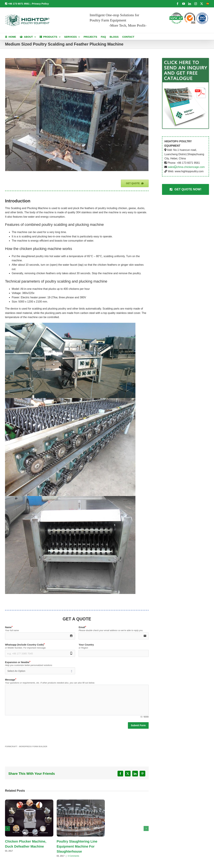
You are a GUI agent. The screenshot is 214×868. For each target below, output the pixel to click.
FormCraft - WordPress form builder (26, 746)
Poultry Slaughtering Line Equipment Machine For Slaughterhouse (77, 846)
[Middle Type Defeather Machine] (77, 115)
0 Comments (73, 856)
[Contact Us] (185, 189)
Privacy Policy (40, 4)
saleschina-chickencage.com (186, 167)
